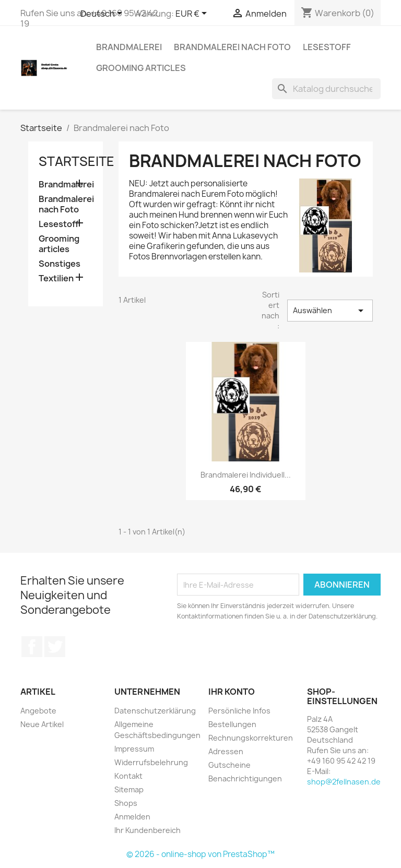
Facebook (32, 647)
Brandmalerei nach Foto (232, 47)
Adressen (226, 751)
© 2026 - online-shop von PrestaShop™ (200, 854)
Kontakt (128, 776)
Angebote (38, 711)
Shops (126, 803)
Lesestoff (327, 47)
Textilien (56, 278)
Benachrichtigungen (245, 778)
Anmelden (132, 817)
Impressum (134, 749)
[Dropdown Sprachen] (103, 14)
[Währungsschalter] (193, 14)
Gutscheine (229, 765)
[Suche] (326, 89)
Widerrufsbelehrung (151, 762)
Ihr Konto (232, 692)
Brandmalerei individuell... (246, 475)
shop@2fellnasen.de (344, 782)
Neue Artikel (42, 724)
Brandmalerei (129, 47)
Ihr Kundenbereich (148, 830)
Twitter (55, 647)
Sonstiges (60, 264)
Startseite (76, 161)
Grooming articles (141, 68)
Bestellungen (232, 724)
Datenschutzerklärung (155, 711)
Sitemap (129, 789)
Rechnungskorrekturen (251, 738)
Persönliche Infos (239, 711)
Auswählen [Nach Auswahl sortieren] (330, 311)
